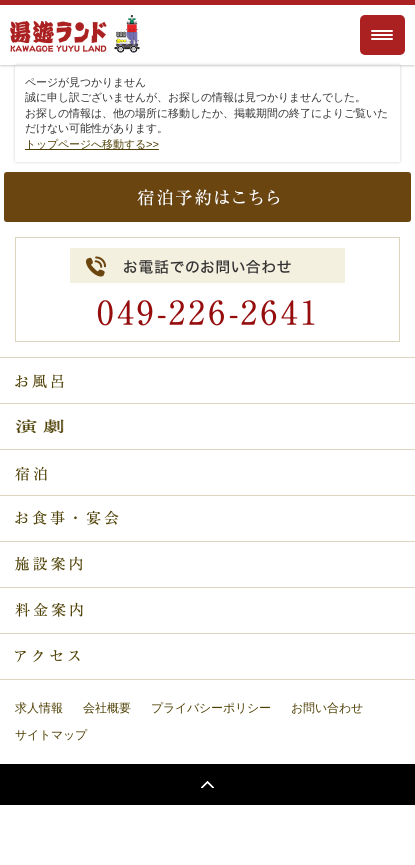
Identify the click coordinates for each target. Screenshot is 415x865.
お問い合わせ (327, 708)
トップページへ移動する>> (92, 144)
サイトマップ (51, 735)
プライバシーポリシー (211, 708)
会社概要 (107, 708)
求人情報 (39, 708)
